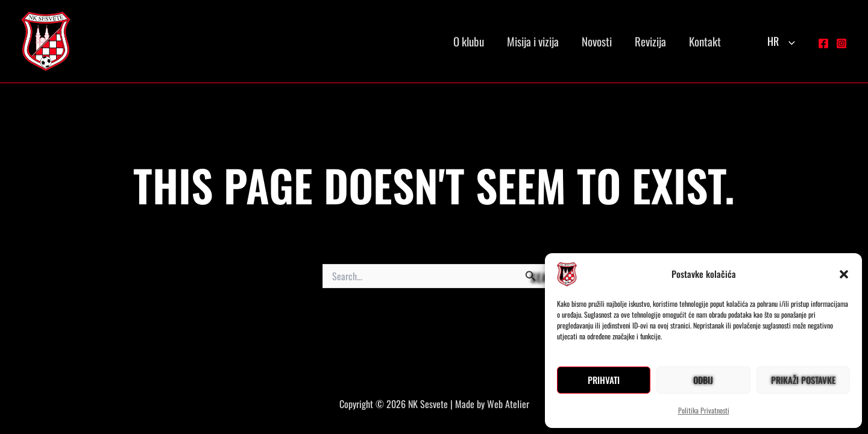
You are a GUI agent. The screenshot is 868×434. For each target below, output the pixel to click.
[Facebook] (823, 43)
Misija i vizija (533, 41)
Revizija (650, 41)
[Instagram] (841, 43)
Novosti (597, 41)
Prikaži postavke (803, 380)
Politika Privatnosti (704, 410)
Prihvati (604, 380)
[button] (844, 274)
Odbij (703, 380)
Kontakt (705, 41)
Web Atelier (508, 404)
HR (781, 41)
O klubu (469, 41)
